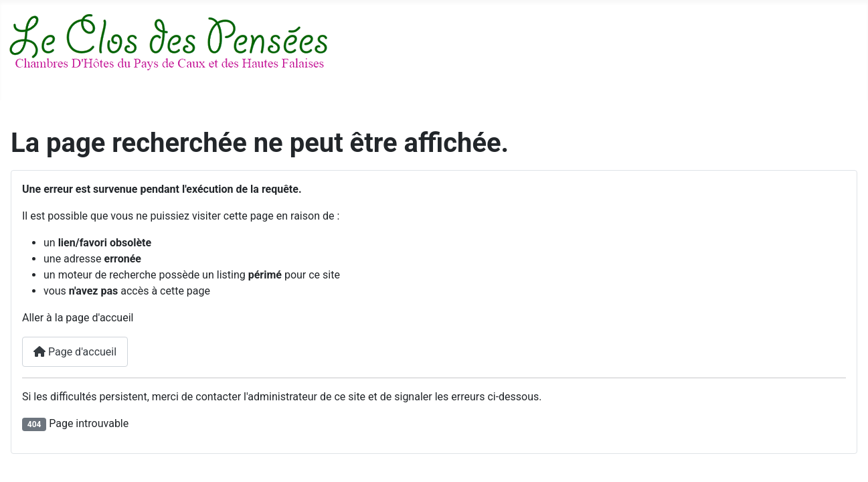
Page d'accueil (75, 352)
